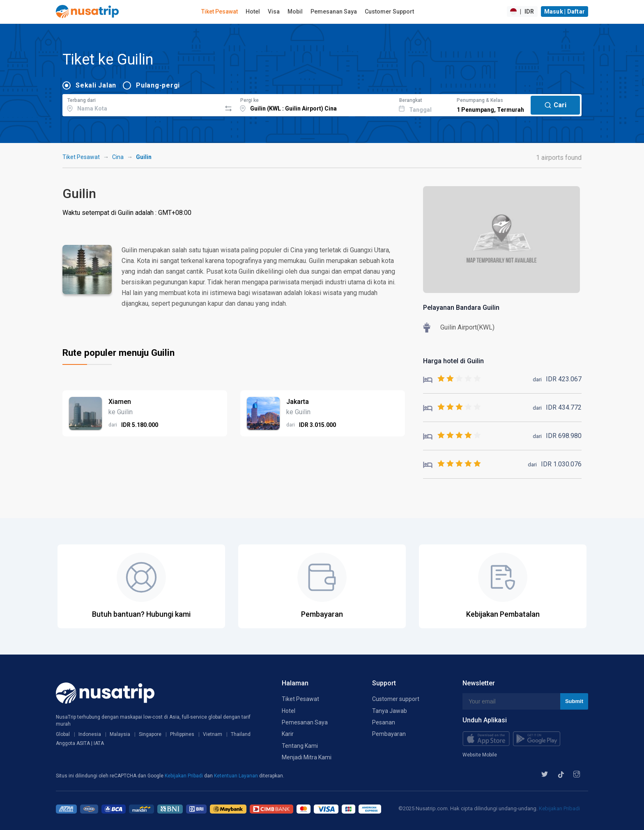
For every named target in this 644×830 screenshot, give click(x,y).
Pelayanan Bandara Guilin (461, 308)
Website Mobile (480, 755)
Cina (118, 157)
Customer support (396, 699)
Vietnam (213, 734)
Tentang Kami (300, 746)
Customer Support (389, 12)
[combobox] (142, 104)
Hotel (253, 12)
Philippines (182, 734)
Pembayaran (389, 734)
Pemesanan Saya (334, 12)
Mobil (295, 12)
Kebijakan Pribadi (184, 776)
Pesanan (384, 722)
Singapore (150, 734)
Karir (288, 734)
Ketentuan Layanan (237, 776)
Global (63, 734)
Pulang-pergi (158, 85)
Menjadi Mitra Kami (307, 757)
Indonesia (90, 734)
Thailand (241, 734)
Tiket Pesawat (220, 12)
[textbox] (142, 104)
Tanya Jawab (390, 711)
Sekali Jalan (96, 85)
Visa (274, 12)
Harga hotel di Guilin (453, 361)
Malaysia (120, 734)
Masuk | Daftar (565, 12)
